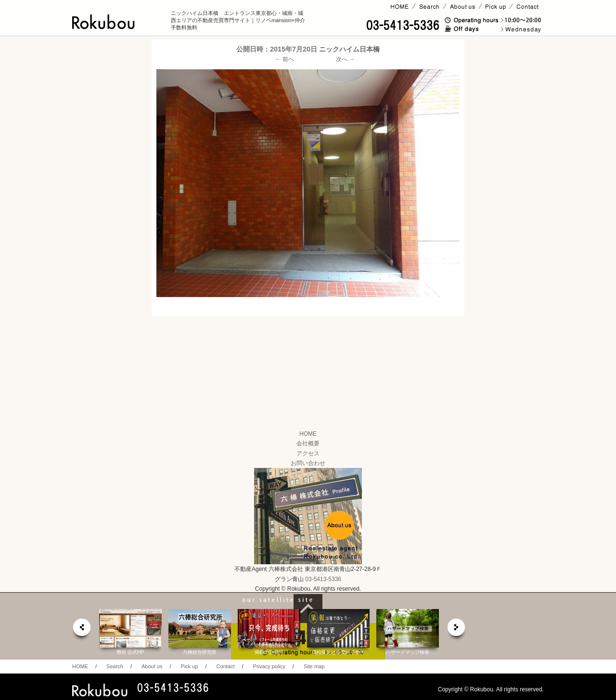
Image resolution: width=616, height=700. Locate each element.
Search (115, 666)
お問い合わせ (308, 463)
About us (152, 666)
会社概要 (308, 443)
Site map (314, 666)
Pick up (189, 666)
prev (81, 630)
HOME (308, 434)
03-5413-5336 (323, 579)
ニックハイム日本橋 (349, 49)
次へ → (345, 59)
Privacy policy (269, 666)
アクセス (308, 454)
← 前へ (285, 59)
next (457, 630)
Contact (226, 666)
